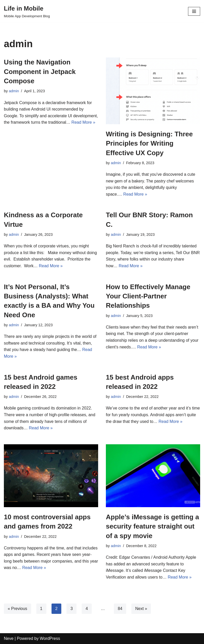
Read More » (83, 122)
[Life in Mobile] (27, 11)
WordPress (50, 638)
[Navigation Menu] (194, 11)
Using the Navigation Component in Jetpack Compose (40, 72)
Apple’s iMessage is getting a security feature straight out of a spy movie (152, 526)
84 (120, 609)
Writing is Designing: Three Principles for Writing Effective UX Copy (149, 143)
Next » (141, 609)
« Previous (18, 609)
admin (14, 91)
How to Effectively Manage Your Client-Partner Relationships (148, 296)
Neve (9, 638)
